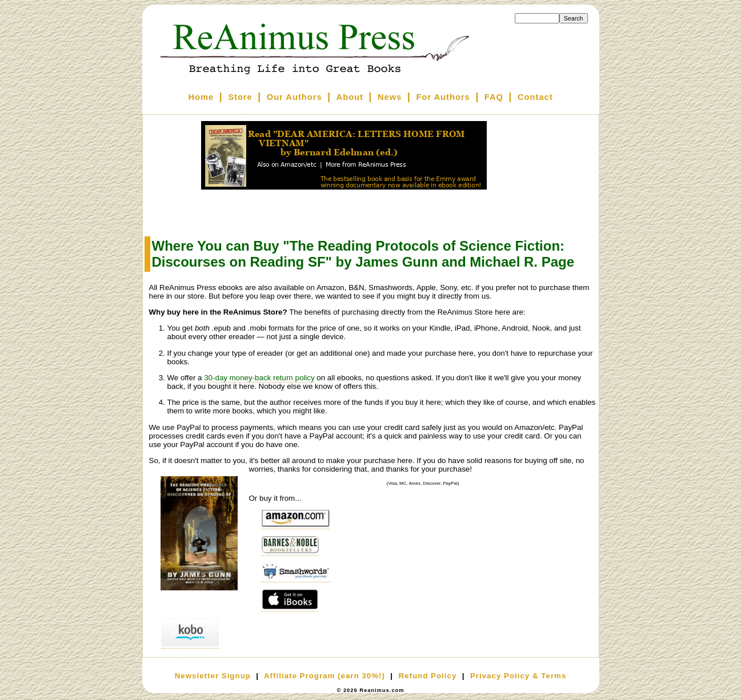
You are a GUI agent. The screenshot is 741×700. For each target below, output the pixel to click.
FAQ (494, 97)
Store (240, 97)
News (390, 97)
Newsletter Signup (213, 676)
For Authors (443, 97)
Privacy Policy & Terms (518, 676)
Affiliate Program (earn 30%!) (325, 676)
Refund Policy (427, 676)
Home (201, 97)
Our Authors (295, 97)
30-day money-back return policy (259, 378)
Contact (535, 97)
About (350, 97)
